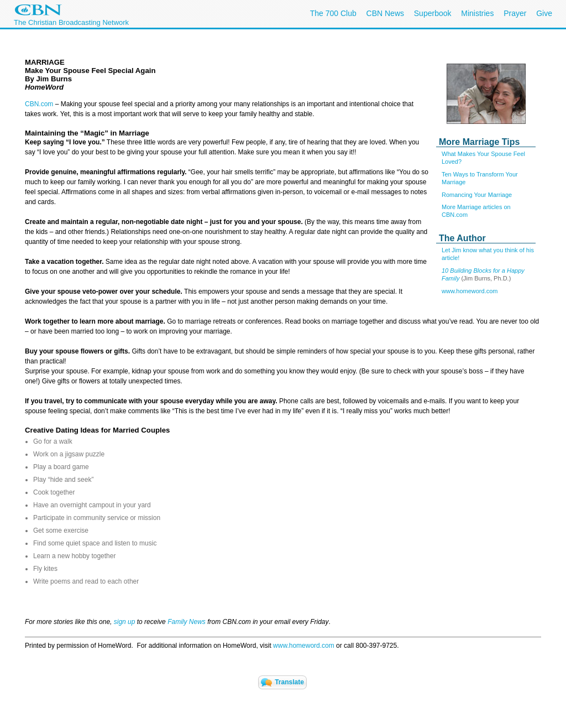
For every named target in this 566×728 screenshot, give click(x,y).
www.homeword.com (470, 291)
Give (544, 13)
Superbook (433, 13)
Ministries (477, 13)
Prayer (515, 13)
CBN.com (39, 104)
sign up (125, 622)
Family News (187, 622)
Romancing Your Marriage (477, 195)
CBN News (385, 13)
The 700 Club (333, 13)
